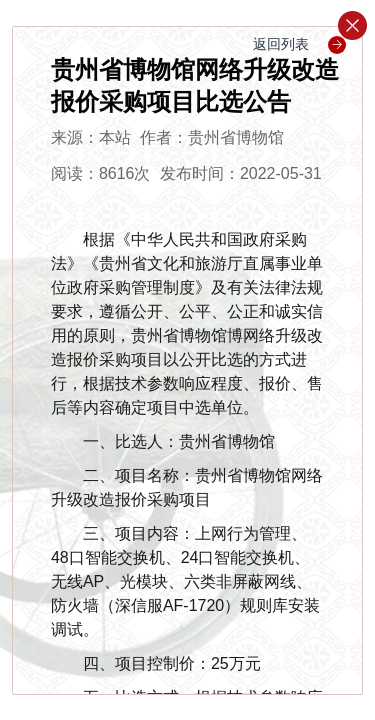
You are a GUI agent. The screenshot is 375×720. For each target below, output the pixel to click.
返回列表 (299, 44)
